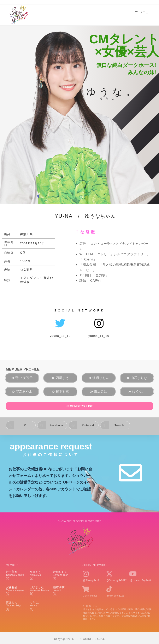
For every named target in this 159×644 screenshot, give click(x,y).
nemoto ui (59, 590)
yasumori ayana (15, 590)
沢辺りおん (60, 572)
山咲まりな (37, 587)
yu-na (33, 606)
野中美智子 (13, 572)
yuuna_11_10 (60, 336)
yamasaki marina (39, 590)
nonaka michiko (15, 575)
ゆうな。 (35, 602)
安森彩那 (12, 587)
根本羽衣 (59, 587)
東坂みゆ (12, 602)
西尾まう (35, 572)
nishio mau (36, 575)
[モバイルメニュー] (143, 12)
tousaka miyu (14, 606)
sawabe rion (61, 575)
